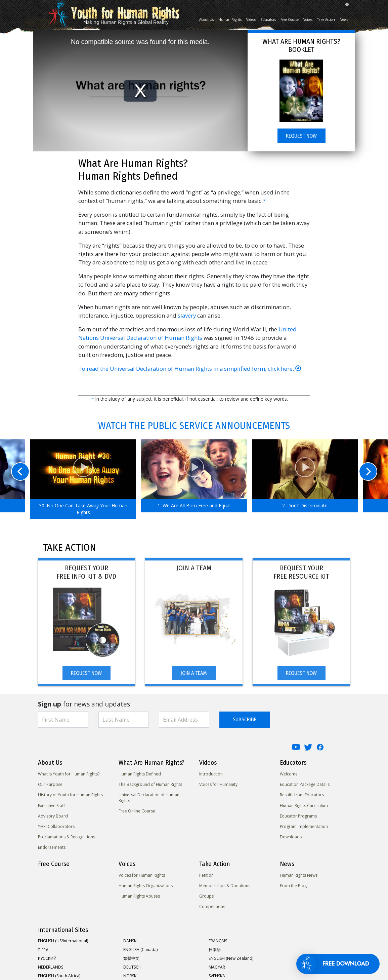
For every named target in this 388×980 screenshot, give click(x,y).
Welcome (289, 774)
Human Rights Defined (140, 774)
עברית (43, 950)
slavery (187, 315)
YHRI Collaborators (56, 826)
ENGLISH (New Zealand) (231, 958)
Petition (206, 875)
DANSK (130, 941)
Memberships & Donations (225, 886)
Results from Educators (302, 795)
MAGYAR (217, 967)
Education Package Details (305, 784)
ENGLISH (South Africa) (59, 976)
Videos (251, 20)
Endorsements (52, 847)
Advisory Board (53, 816)
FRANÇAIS (218, 941)
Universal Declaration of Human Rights (149, 798)
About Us (206, 20)
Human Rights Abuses (139, 896)
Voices (308, 20)
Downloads (291, 837)
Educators (268, 20)
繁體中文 (131, 958)
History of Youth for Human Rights (70, 795)
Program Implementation (304, 826)
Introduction (211, 774)
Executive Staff (51, 806)
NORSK (130, 976)
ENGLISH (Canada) (140, 950)
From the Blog (293, 886)
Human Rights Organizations (146, 886)
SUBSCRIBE (245, 719)
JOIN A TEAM (194, 673)
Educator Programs (298, 816)
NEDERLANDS (51, 967)
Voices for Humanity (218, 784)
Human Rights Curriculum (304, 806)
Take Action (326, 20)
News (344, 20)
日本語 (215, 950)
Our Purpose (50, 784)
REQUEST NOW (301, 136)
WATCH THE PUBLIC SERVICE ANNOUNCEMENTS (194, 426)
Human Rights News (299, 875)
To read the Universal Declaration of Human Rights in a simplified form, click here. (190, 369)
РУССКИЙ (47, 958)
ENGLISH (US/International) (63, 941)
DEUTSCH (132, 967)
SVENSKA (217, 976)
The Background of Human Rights (150, 784)
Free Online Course (137, 811)
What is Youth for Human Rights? (69, 774)
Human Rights (230, 20)
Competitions (212, 906)
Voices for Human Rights (142, 875)
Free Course (290, 20)
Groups (206, 896)
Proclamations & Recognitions (67, 837)
